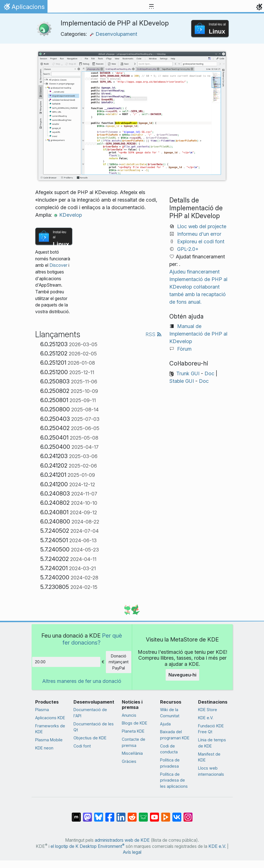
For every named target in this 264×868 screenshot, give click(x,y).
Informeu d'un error (199, 234)
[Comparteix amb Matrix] (76, 814)
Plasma (42, 710)
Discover (58, 265)
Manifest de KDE (209, 757)
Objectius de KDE (90, 738)
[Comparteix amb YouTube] (154, 814)
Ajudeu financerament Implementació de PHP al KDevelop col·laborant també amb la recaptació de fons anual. (198, 287)
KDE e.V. (206, 718)
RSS (154, 334)
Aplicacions (24, 8)
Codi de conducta (169, 749)
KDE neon (44, 748)
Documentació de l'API (90, 713)
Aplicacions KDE (50, 718)
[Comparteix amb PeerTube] (166, 814)
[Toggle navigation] (151, 7)
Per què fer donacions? (92, 639)
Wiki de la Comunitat (170, 713)
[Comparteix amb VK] (177, 814)
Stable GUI (182, 381)
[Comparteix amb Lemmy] (143, 814)
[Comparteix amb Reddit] (132, 814)
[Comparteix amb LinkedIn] (121, 814)
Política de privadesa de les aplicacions (174, 780)
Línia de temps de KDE (212, 743)
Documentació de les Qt (94, 727)
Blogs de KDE (135, 723)
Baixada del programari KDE (175, 735)
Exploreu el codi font (201, 241)
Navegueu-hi (182, 675)
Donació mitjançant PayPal (119, 662)
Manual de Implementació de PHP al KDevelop (198, 334)
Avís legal (132, 852)
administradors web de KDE (122, 840)
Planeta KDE (133, 731)
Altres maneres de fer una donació (82, 681)
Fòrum (184, 349)
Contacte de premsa (134, 742)
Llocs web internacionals (211, 771)
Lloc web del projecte (202, 226)
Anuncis (129, 715)
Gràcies (129, 761)
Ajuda (165, 724)
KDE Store (208, 710)
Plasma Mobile (49, 740)
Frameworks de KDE (50, 729)
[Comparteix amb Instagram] (188, 814)
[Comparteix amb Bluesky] (99, 814)
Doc (209, 373)
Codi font (82, 746)
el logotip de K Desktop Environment (88, 846)
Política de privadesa (170, 763)
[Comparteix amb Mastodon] (87, 814)
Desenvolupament (113, 34)
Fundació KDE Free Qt (211, 729)
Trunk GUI (188, 373)
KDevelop (68, 215)
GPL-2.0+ (188, 249)
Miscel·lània (132, 753)
